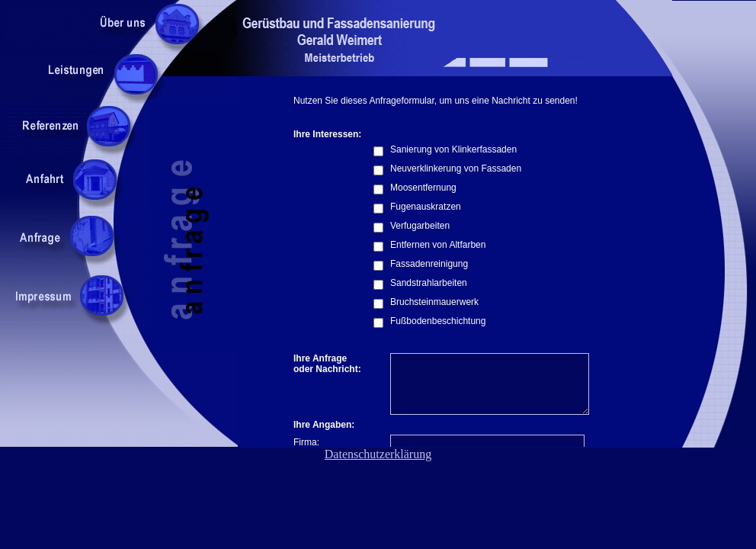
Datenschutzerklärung (378, 454)
